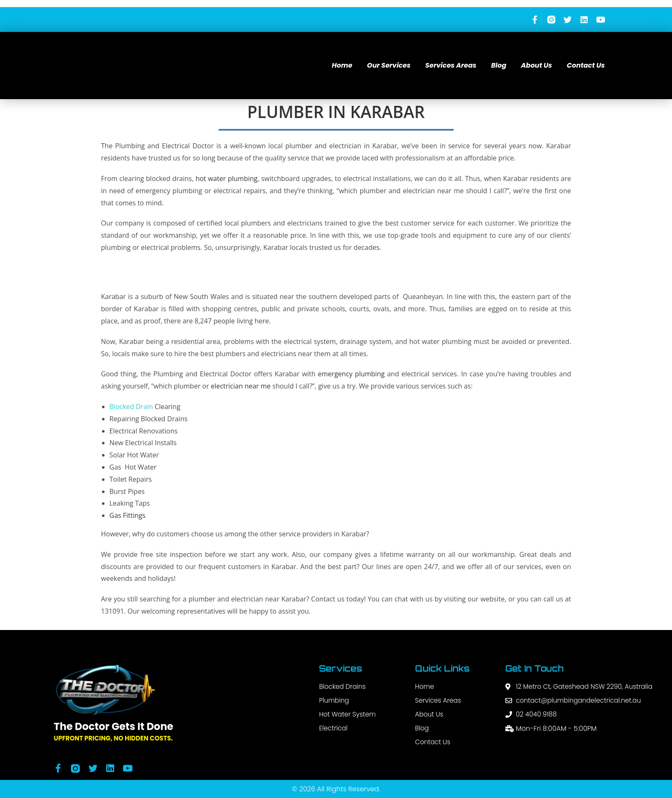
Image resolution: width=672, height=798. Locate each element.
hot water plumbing (227, 179)
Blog (499, 66)
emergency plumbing (351, 374)
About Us (536, 66)
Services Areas (451, 66)
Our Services (389, 66)
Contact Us (586, 66)
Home (342, 66)
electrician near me (241, 386)
